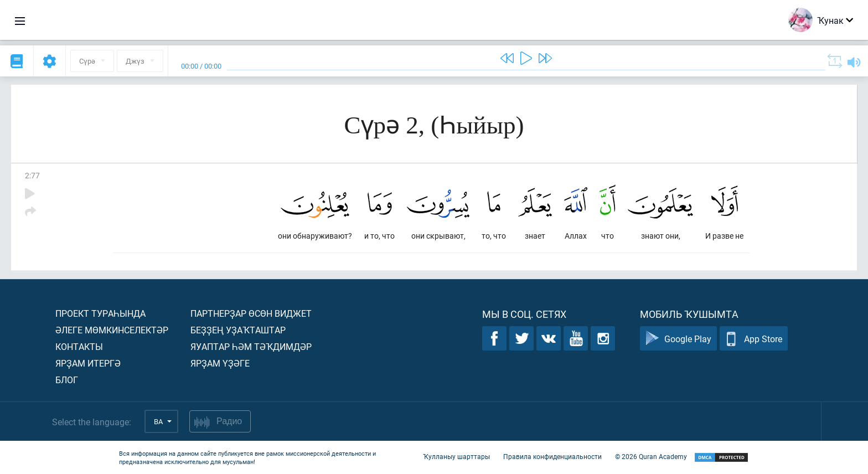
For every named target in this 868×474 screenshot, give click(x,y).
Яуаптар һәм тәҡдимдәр (251, 346)
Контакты (79, 346)
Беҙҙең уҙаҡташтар (238, 330)
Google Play (678, 339)
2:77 (32, 175)
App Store (754, 339)
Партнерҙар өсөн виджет (251, 313)
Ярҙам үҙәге (220, 363)
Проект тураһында (100, 313)
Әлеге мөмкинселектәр (112, 330)
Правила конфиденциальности (552, 456)
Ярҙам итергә (88, 363)
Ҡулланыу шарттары (456, 456)
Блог (67, 380)
